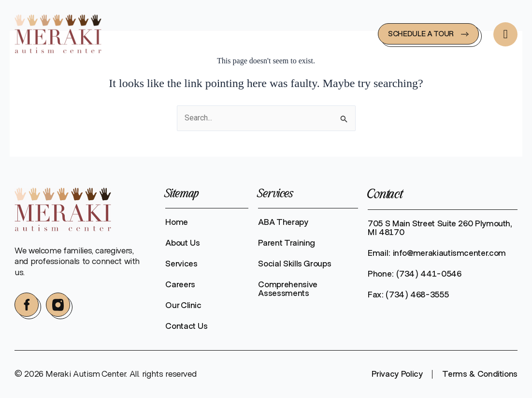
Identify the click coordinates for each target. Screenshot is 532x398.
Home (177, 222)
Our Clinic (183, 306)
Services (181, 264)
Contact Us (186, 326)
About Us (182, 243)
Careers (180, 285)
